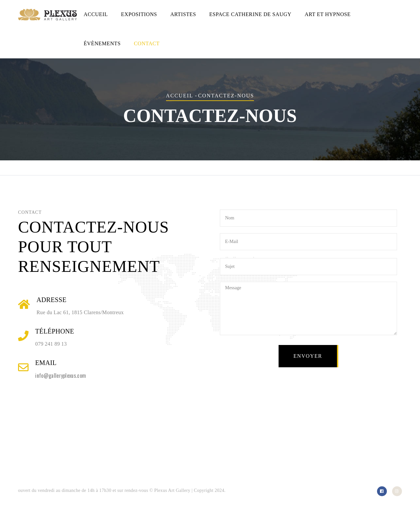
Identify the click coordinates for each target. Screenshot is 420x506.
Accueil (96, 14)
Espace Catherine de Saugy (250, 14)
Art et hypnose (328, 14)
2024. (220, 490)
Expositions (139, 14)
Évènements (102, 43)
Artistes (183, 14)
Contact (147, 43)
